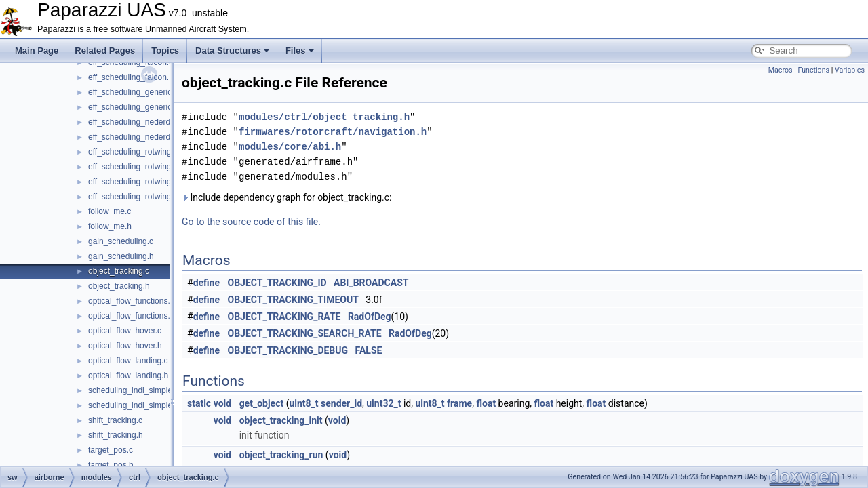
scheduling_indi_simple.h (134, 405)
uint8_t (303, 403)
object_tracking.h (119, 286)
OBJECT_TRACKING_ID (277, 283)
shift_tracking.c (115, 420)
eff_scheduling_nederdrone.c (141, 122)
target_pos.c (111, 450)
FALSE (368, 350)
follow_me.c (110, 211)
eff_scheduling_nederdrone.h (141, 137)
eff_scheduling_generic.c (133, 92)
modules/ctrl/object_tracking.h (324, 117)
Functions (813, 70)
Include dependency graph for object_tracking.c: (287, 197)
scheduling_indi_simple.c (133, 390)
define (206, 283)
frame (459, 403)
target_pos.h (111, 465)
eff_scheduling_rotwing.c (133, 152)
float (486, 403)
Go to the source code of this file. (251, 222)
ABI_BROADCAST (371, 283)
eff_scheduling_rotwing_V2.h (140, 197)
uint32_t (383, 403)
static (199, 403)
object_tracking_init (281, 420)
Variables (850, 70)
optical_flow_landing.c (128, 361)
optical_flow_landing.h (128, 375)
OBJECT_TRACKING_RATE (284, 317)
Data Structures (232, 50)
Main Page (37, 50)
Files (300, 50)
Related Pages (105, 50)
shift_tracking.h (116, 435)
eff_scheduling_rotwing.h (133, 167)
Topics (165, 50)
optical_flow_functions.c (131, 301)
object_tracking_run (281, 455)
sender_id (341, 403)
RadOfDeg (370, 317)
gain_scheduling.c (121, 241)
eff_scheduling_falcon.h (131, 77)
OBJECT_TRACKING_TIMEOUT (293, 300)
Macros (781, 70)
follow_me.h (110, 226)
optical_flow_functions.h (131, 316)
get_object (262, 403)
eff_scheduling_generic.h (133, 107)
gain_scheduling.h (121, 256)
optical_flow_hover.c (125, 331)
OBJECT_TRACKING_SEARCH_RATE (305, 333)
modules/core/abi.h (290, 147)
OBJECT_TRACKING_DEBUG (288, 350)
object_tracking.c (119, 271)
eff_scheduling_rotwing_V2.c (140, 182)
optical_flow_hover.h (125, 346)
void (222, 403)
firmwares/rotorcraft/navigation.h (333, 132)
